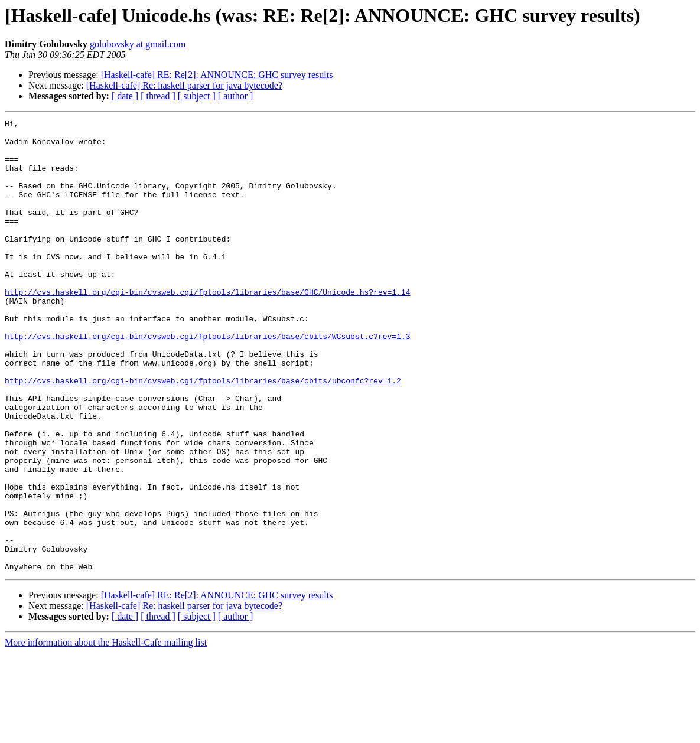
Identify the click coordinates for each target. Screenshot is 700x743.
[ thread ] (158, 96)
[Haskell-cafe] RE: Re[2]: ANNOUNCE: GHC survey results (217, 75)
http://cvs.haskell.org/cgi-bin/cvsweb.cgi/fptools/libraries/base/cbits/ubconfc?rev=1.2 (203, 434)
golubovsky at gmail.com (138, 44)
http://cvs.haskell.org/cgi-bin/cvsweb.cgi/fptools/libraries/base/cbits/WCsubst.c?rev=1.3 (207, 380)
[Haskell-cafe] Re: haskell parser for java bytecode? (184, 85)
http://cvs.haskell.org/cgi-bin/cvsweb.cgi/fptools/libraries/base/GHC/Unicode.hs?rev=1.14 (207, 327)
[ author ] (236, 96)
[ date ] (125, 96)
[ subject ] (197, 96)
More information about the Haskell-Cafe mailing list (106, 733)
